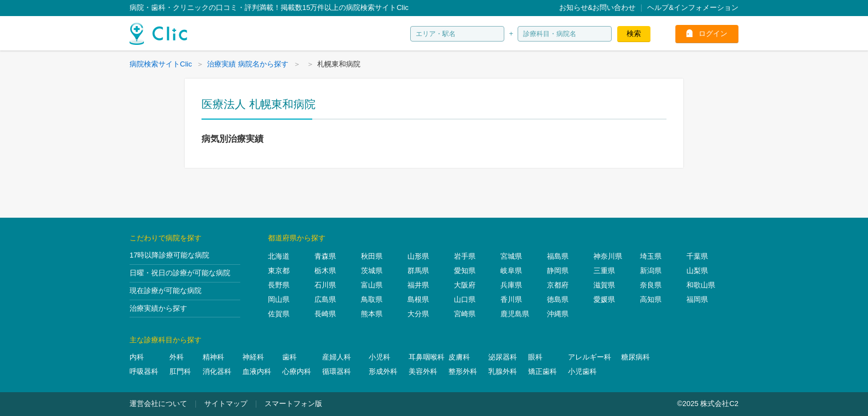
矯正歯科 (542, 371)
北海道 (279, 256)
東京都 (279, 271)
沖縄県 (558, 314)
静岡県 (558, 271)
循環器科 (337, 371)
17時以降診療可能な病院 (169, 255)
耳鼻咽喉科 (427, 357)
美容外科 (423, 371)
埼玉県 (651, 256)
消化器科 (217, 371)
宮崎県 (465, 314)
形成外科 (383, 371)
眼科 (535, 357)
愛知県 (465, 271)
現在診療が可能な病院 (166, 291)
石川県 (325, 285)
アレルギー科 (590, 357)
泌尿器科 (503, 357)
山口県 (465, 299)
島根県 (418, 299)
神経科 (253, 357)
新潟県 (651, 271)
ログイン (713, 34)
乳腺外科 (503, 371)
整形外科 (463, 371)
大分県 (418, 314)
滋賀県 (604, 285)
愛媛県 (604, 299)
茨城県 (372, 271)
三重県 (604, 271)
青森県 (325, 256)
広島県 (325, 299)
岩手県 (465, 256)
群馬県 (418, 271)
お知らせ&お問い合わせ (598, 7)
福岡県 (697, 299)
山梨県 (697, 271)
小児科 (379, 357)
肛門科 (180, 371)
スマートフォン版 (293, 404)
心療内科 (297, 371)
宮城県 (511, 256)
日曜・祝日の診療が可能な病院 (180, 273)
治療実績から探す (158, 308)
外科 (177, 357)
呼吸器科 (144, 371)
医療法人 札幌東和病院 (259, 104)
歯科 (290, 357)
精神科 (213, 357)
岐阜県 (511, 271)
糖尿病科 (635, 357)
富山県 (372, 285)
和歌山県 (701, 285)
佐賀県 (279, 314)
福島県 (558, 256)
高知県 (651, 299)
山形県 (418, 256)
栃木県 (325, 271)
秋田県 (372, 256)
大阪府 (465, 285)
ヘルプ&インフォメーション (693, 7)
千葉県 (697, 256)
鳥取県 (372, 299)
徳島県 (558, 299)
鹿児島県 (515, 314)
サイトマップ (226, 404)
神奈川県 (608, 256)
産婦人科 (337, 357)
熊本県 (372, 314)
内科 (137, 357)
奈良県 (651, 285)
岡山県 (279, 299)
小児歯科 (582, 371)
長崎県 (325, 314)
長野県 (279, 285)
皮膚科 (459, 357)
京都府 (558, 285)
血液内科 (257, 371)
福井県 (418, 285)
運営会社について (158, 404)
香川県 (511, 299)
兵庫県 (511, 285)
